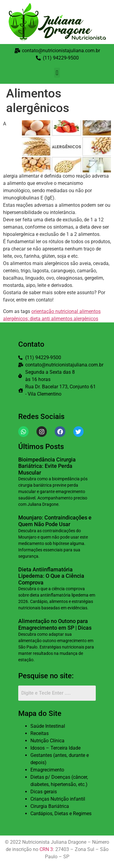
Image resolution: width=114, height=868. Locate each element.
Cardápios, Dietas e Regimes (61, 814)
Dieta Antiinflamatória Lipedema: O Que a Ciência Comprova (51, 576)
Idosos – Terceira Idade (55, 748)
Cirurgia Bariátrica (50, 806)
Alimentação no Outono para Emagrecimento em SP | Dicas (55, 624)
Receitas (40, 733)
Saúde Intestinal (48, 726)
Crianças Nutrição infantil (58, 799)
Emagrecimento (47, 770)
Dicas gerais (44, 792)
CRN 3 (46, 849)
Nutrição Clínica (47, 741)
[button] (57, 73)
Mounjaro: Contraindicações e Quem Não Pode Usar (55, 521)
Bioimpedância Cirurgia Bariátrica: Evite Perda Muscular (47, 466)
